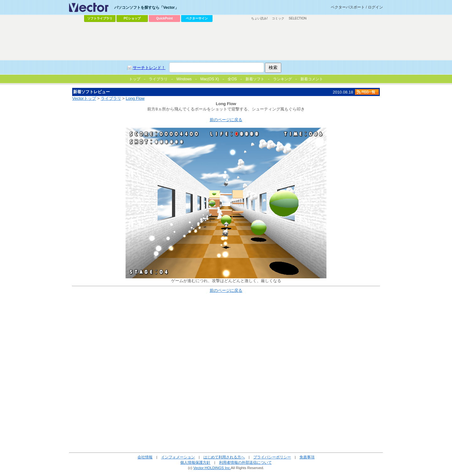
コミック (278, 18)
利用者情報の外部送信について (245, 462)
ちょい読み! (259, 18)
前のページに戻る (226, 120)
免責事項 (307, 457)
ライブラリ (111, 98)
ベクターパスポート (348, 7)
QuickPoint (165, 18)
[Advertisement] (226, 41)
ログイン (375, 7)
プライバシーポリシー (272, 457)
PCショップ (132, 18)
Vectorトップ (84, 98)
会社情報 (145, 457)
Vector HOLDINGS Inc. (212, 468)
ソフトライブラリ (100, 18)
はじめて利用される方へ (224, 457)
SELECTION (298, 18)
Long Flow (135, 98)
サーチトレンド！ (149, 68)
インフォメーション (178, 457)
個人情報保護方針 (195, 462)
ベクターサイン (197, 18)
